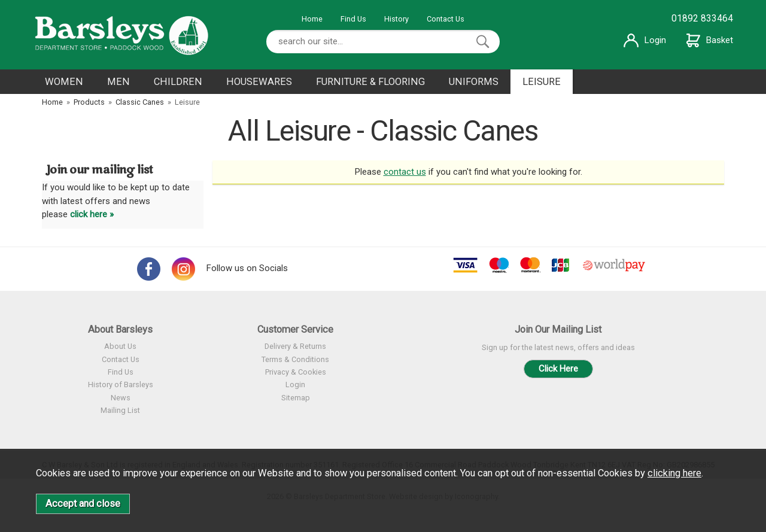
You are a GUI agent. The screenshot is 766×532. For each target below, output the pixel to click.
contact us (405, 172)
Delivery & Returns (295, 346)
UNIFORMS (474, 82)
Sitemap (296, 398)
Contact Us (446, 19)
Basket (710, 40)
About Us (120, 346)
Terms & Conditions (295, 359)
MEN (118, 82)
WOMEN (64, 82)
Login (645, 40)
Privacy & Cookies (296, 372)
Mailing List (120, 410)
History (396, 19)
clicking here (674, 473)
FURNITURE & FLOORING (370, 82)
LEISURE (542, 82)
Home (312, 19)
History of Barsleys (121, 384)
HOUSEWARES (259, 82)
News (121, 398)
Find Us (353, 19)
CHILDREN (178, 82)
